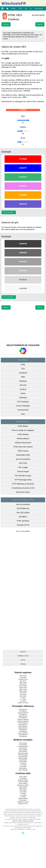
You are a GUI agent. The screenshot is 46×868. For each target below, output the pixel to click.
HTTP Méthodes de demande (23, 484)
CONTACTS (23, 652)
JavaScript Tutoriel (23, 679)
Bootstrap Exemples (23, 753)
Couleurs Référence (23, 733)
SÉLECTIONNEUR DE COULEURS (23, 345)
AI (31, 8)
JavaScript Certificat (23, 780)
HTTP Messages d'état (23, 480)
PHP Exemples (23, 752)
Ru (43, 15)
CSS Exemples (23, 745)
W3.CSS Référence (23, 723)
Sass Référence (23, 730)
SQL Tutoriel (23, 681)
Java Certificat (23, 792)
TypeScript (39, 8)
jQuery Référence (23, 726)
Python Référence (23, 716)
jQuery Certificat (23, 787)
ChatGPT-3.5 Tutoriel (23, 703)
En (33, 15)
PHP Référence (23, 718)
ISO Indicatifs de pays (23, 476)
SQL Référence (23, 715)
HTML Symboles (23, 521)
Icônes (23, 393)
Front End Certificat (23, 782)
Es (38, 15)
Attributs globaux (23, 439)
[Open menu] (2, 9)
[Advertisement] (23, 327)
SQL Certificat (23, 788)
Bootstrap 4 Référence (23, 721)
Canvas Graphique (23, 406)
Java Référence (23, 731)
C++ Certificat (23, 795)
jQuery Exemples (23, 757)
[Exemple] (23, 120)
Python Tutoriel (23, 683)
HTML (13, 8)
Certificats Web (23, 773)
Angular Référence (23, 728)
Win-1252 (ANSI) (23, 513)
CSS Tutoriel (23, 678)
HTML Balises (23, 426)
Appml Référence (23, 725)
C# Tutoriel (23, 701)
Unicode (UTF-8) (23, 525)
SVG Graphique (23, 402)
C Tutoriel (23, 698)
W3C (34, 829)
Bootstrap (23, 381)
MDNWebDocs (21, 829)
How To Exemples (23, 770)
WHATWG (29, 829)
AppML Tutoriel (23, 688)
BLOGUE (23, 660)
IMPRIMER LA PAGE (23, 656)
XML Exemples (23, 768)
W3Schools (14, 829)
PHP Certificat (23, 790)
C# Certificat (23, 797)
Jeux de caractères (23, 459)
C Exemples (23, 763)
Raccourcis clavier (23, 492)
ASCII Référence (23, 508)
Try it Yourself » (9, 212)
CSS (20, 8)
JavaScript (23, 373)
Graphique (23, 398)
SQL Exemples (23, 748)
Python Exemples (23, 750)
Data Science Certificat (23, 785)
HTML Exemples (23, 743)
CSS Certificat (23, 778)
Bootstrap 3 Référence (23, 720)
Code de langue (23, 472)
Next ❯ (40, 24)
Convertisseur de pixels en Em (23, 488)
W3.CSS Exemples (23, 755)
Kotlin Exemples (23, 762)
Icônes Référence (23, 735)
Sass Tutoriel (23, 693)
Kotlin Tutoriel (23, 696)
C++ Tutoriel (23, 699)
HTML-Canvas (23, 451)
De (41, 15)
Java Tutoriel (23, 694)
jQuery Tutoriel (23, 689)
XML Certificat (23, 800)
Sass (23, 414)
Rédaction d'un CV (23, 804)
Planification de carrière (23, 802)
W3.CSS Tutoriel (23, 686)
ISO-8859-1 (23, 517)
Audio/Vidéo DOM (23, 455)
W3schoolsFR (14, 3)
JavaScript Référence (23, 713)
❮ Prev (6, 24)
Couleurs (23, 389)
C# (26, 8)
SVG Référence (23, 736)
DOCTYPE (23, 463)
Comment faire (23, 410)
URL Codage (23, 467)
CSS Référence (23, 711)
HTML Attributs (23, 434)
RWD (23, 377)
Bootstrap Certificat (23, 799)
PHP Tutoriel (23, 684)
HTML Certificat (23, 777)
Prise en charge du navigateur (23, 430)
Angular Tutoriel (23, 691)
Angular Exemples (23, 758)
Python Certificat (23, 783)
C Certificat (23, 794)
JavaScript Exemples (23, 746)
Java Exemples (23, 760)
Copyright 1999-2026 (9, 823)
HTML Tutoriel (23, 676)
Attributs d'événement (23, 443)
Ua (36, 15)
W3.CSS (23, 385)
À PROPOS (23, 664)
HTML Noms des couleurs (23, 447)
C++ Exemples (23, 765)
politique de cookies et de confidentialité (26, 818)
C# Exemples (23, 767)
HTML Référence (23, 709)
